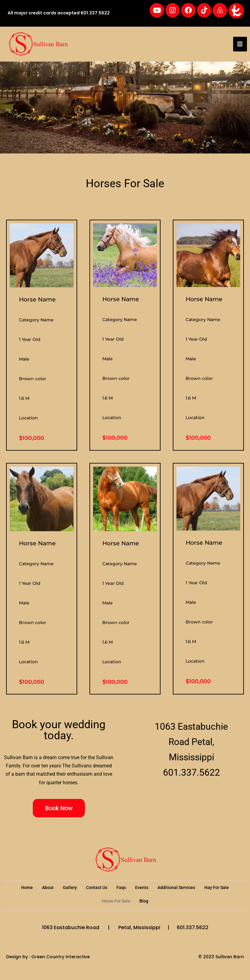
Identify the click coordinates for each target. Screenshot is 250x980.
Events (142, 888)
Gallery (70, 888)
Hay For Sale (217, 888)
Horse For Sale (116, 902)
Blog (144, 902)
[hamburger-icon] (240, 45)
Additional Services (176, 888)
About (48, 888)
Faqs (121, 888)
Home (27, 888)
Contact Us (97, 888)
